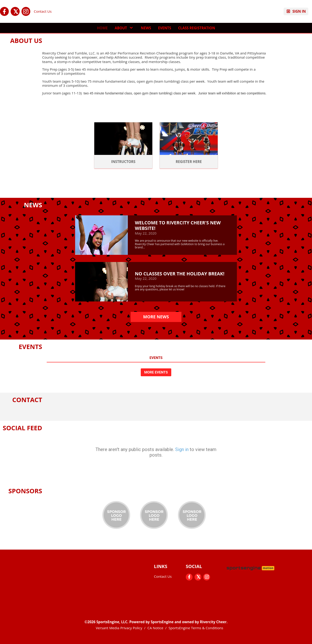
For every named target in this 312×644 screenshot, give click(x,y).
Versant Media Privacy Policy (119, 628)
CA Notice (155, 628)
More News (156, 317)
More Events (156, 372)
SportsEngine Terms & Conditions (196, 628)
